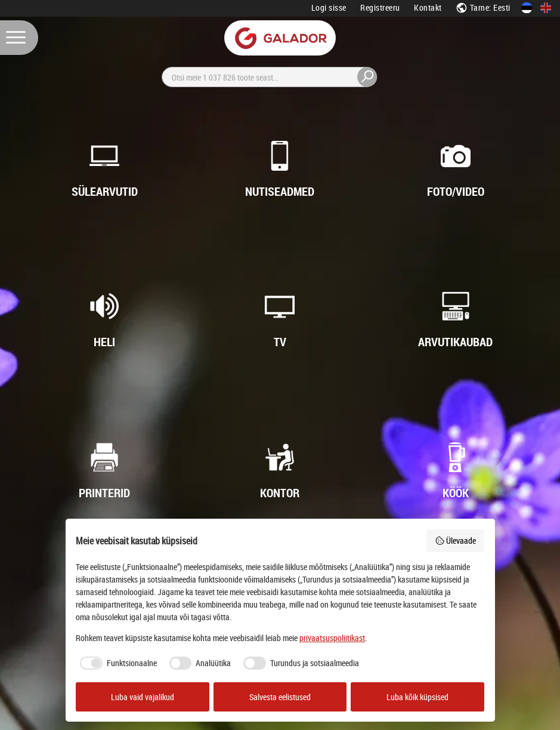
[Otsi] (270, 77)
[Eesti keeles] (527, 8)
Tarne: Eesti (483, 7)
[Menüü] (19, 38)
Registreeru (380, 7)
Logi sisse (329, 7)
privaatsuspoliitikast (332, 638)
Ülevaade (456, 540)
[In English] (546, 8)
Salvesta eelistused (280, 697)
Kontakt (428, 7)
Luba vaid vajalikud (143, 697)
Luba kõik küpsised (417, 697)
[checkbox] (116, 663)
